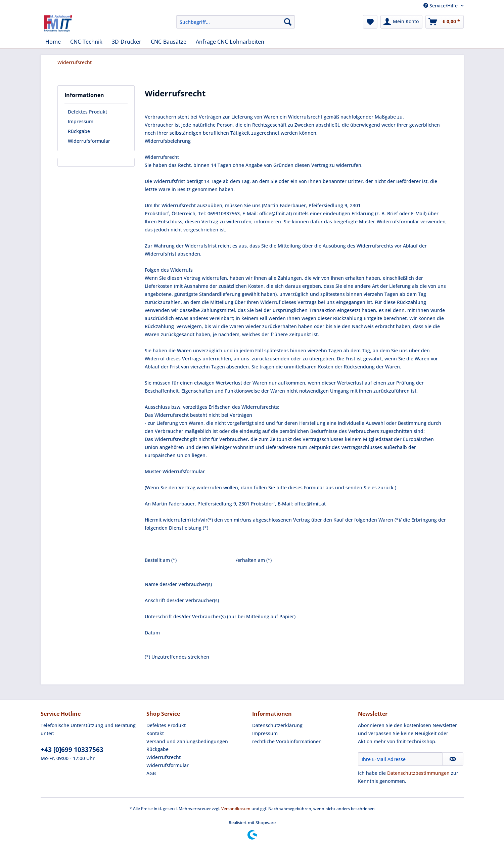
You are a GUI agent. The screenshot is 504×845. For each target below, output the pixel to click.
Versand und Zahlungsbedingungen (187, 741)
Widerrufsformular (89, 141)
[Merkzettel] (370, 22)
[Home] (53, 42)
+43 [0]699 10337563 (72, 750)
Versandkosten (236, 809)
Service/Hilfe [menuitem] (441, 6)
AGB (151, 773)
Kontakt (155, 733)
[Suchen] (288, 22)
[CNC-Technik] (86, 42)
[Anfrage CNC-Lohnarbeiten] (230, 42)
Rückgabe (79, 131)
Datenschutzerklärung (277, 725)
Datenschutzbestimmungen (418, 773)
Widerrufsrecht (164, 757)
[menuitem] (236, 25)
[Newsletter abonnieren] (453, 759)
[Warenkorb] (445, 22)
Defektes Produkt (87, 112)
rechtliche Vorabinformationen (287, 741)
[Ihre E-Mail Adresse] (400, 759)
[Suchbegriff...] (236, 22)
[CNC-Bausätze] (169, 42)
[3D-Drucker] (127, 42)
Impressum (81, 121)
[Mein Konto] (401, 22)
